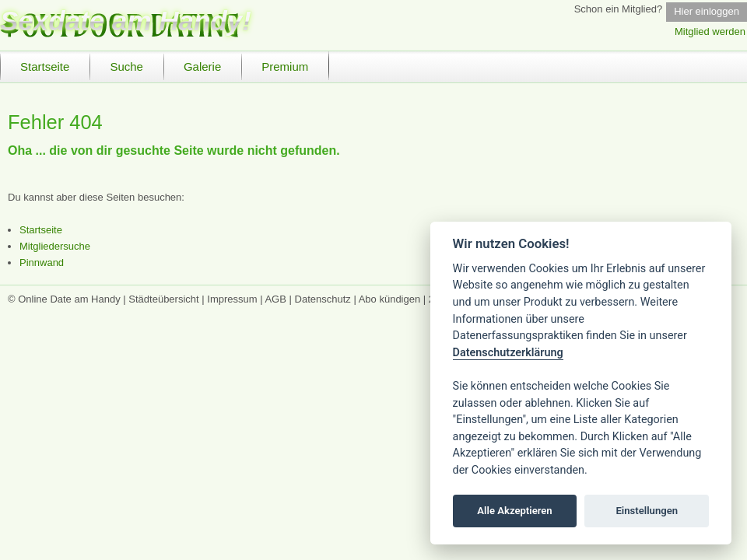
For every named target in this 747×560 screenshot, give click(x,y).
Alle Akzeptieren (514, 511)
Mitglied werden (710, 31)
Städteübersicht (163, 299)
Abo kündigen (390, 299)
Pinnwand (42, 262)
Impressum (232, 299)
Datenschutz (323, 299)
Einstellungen (647, 511)
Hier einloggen (707, 11)
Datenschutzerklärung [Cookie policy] (508, 353)
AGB (275, 299)
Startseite (41, 230)
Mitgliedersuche (55, 246)
